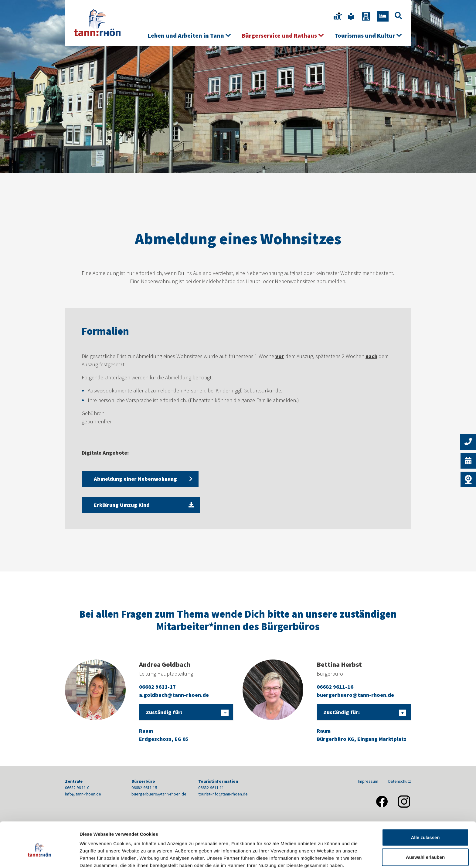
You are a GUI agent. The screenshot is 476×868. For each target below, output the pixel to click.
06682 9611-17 (157, 687)
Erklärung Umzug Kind (135, 505)
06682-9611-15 (144, 788)
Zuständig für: (164, 712)
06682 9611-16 (335, 687)
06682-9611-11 (211, 788)
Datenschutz (400, 781)
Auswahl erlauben (425, 828)
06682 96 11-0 (77, 788)
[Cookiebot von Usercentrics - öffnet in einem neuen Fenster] (39, 856)
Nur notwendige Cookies (425, 848)
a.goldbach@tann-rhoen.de (174, 695)
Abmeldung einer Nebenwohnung (135, 479)
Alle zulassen (425, 808)
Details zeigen (323, 856)
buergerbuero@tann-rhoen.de (355, 695)
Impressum (368, 781)
